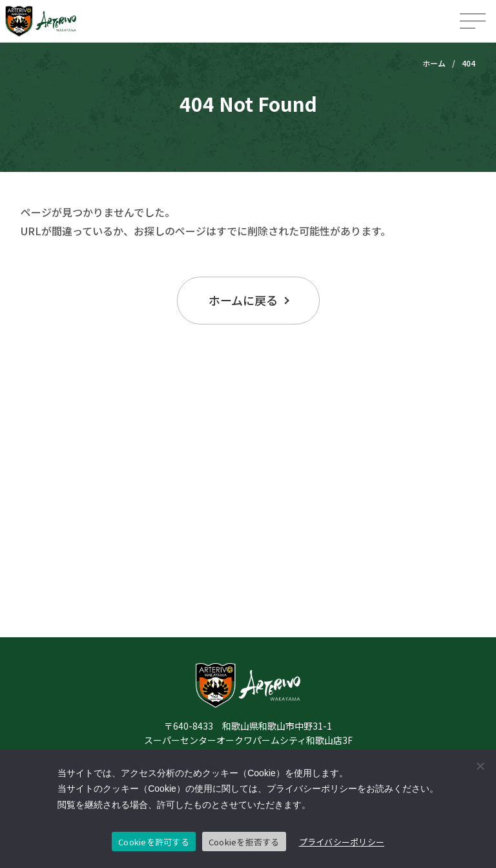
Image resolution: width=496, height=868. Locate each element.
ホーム (434, 63)
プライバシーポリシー (342, 842)
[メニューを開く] (473, 21)
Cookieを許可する (154, 842)
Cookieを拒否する (244, 842)
